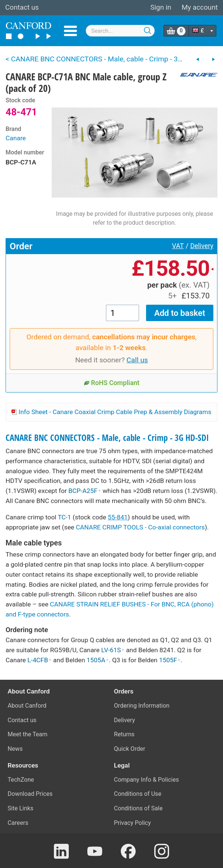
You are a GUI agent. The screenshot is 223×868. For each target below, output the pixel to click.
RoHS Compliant (112, 383)
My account (200, 7)
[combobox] (120, 31)
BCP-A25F (85, 491)
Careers (18, 823)
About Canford (27, 706)
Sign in (161, 7)
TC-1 (64, 517)
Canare (16, 138)
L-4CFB (40, 660)
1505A (98, 660)
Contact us (22, 7)
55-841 (118, 517)
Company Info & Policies (147, 780)
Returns (124, 734)
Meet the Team (28, 734)
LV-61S (113, 650)
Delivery (202, 246)
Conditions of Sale (138, 808)
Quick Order (130, 749)
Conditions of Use (138, 794)
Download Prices (30, 794)
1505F (170, 660)
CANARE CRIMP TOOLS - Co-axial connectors (140, 527)
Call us (137, 360)
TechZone (21, 780)
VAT (178, 246)
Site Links (21, 808)
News (15, 749)
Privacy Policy (132, 823)
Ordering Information (142, 706)
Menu (70, 31)
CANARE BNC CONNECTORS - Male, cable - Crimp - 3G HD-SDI (107, 438)
